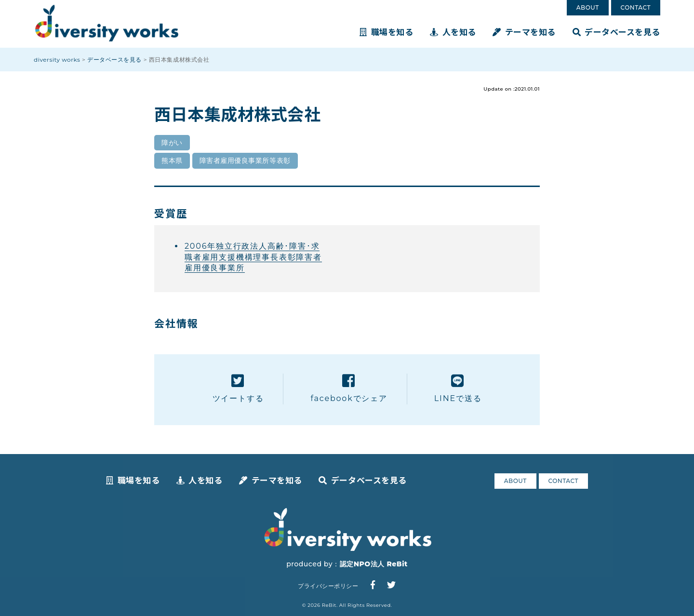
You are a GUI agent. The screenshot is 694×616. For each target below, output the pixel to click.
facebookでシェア (349, 388)
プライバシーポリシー (328, 586)
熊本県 (172, 161)
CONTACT (636, 7)
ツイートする (238, 388)
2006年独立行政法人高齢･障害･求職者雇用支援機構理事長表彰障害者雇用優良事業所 (253, 257)
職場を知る (386, 32)
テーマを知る (524, 32)
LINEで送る (458, 388)
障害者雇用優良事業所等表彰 (245, 161)
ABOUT (588, 7)
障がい (172, 143)
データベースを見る (616, 32)
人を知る (453, 32)
